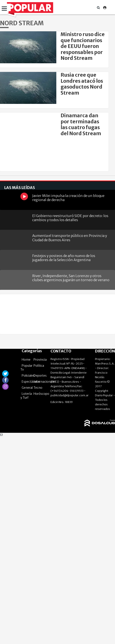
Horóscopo (41, 394)
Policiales (28, 376)
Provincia (40, 360)
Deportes (40, 376)
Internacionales (45, 382)
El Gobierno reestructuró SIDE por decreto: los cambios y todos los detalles (70, 218)
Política (39, 366)
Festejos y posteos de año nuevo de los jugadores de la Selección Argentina (64, 258)
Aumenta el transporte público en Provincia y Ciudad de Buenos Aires (70, 238)
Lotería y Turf (26, 396)
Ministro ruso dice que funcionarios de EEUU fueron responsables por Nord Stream (83, 46)
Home (26, 360)
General (27, 388)
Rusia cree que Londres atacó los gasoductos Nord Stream (82, 84)
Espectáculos (31, 382)
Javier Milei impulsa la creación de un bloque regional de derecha (68, 198)
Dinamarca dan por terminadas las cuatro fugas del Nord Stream (81, 124)
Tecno (38, 388)
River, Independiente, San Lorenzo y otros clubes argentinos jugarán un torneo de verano (71, 278)
